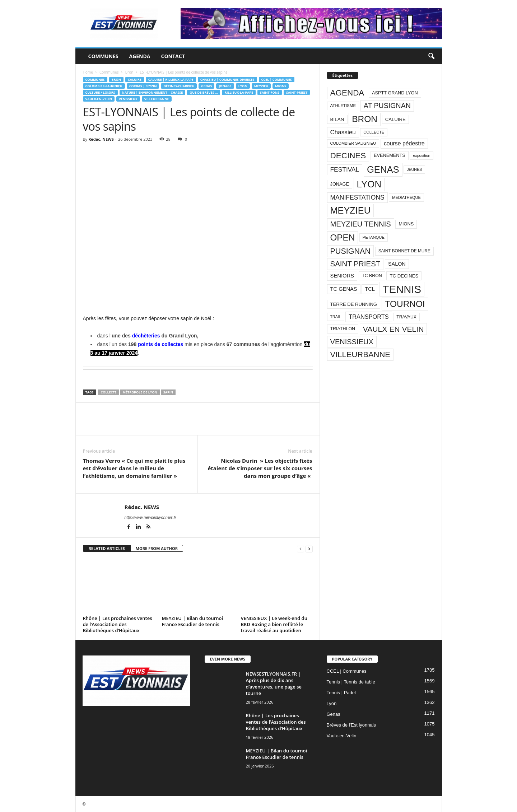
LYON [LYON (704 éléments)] (369, 184)
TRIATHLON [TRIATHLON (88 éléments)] (343, 329)
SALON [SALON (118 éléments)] (397, 264)
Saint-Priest (297, 92)
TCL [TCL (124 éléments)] (370, 289)
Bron (129, 72)
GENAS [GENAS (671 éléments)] (383, 169)
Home (88, 72)
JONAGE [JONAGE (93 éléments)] (340, 184)
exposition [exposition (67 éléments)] (421, 155)
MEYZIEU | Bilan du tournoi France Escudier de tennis (193, 621)
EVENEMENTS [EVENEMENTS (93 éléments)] (390, 155)
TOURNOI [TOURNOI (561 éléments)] (405, 304)
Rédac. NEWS (101, 139)
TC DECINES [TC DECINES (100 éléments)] (404, 276)
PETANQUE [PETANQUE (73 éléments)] (374, 237)
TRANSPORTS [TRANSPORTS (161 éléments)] (369, 317)
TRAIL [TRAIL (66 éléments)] (336, 317)
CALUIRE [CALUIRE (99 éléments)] (395, 119)
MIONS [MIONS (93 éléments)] (406, 224)
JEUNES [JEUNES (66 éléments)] (414, 169)
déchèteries (146, 336)
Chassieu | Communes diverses (227, 80)
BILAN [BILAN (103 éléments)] (337, 119)
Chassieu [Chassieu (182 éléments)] (343, 132)
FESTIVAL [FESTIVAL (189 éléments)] (345, 169)
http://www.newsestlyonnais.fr (150, 517)
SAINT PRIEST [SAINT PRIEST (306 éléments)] (355, 264)
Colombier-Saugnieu (104, 86)
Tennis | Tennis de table (351, 682)
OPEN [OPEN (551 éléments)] (343, 237)
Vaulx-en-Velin (99, 99)
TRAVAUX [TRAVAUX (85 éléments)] (406, 317)
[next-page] (309, 549)
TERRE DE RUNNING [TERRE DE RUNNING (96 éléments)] (354, 304)
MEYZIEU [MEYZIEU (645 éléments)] (350, 210)
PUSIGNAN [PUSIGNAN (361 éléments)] (351, 251)
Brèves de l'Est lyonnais (351, 725)
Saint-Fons (270, 92)
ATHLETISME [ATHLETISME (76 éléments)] (343, 106)
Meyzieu (261, 86)
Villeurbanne (157, 99)
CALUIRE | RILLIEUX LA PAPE (171, 80)
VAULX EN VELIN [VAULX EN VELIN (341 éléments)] (393, 329)
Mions (281, 86)
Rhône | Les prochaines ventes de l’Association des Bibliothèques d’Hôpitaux (118, 624)
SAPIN (168, 392)
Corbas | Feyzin (143, 86)
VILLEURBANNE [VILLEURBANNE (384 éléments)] (360, 354)
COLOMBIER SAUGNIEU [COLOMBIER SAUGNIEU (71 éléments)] (353, 143)
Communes (103, 56)
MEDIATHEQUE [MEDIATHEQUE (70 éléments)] (406, 197)
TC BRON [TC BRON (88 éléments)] (372, 276)
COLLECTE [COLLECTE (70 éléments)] (374, 132)
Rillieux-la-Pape (239, 92)
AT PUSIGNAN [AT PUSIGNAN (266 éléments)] (387, 106)
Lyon (243, 86)
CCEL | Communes (277, 80)
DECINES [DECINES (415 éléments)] (348, 156)
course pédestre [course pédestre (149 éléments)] (404, 143)
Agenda (139, 56)
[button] (431, 56)
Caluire (135, 80)
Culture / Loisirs (100, 92)
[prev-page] (301, 549)
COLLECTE (108, 392)
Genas (206, 86)
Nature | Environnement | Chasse (153, 92)
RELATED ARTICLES (107, 548)
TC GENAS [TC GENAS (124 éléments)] (344, 289)
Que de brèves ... (204, 92)
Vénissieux (128, 99)
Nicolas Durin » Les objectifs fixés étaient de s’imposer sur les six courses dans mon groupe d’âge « (260, 468)
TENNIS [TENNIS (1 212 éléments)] (402, 289)
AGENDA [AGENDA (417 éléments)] (347, 93)
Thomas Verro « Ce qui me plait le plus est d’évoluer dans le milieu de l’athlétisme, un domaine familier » (134, 468)
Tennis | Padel (341, 693)
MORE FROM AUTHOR (157, 548)
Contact (173, 56)
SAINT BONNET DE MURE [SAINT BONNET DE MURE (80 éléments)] (404, 251)
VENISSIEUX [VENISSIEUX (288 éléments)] (352, 342)
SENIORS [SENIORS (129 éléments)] (342, 276)
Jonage (225, 86)
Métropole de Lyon (140, 392)
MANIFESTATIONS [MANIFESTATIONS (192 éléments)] (357, 197)
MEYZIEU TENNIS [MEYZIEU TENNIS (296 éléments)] (361, 224)
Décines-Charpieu (179, 86)
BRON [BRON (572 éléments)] (365, 119)
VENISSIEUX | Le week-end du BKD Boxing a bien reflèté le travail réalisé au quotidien (274, 624)
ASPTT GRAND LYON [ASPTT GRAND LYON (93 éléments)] (395, 93)
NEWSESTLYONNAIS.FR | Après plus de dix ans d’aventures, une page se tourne (274, 683)
